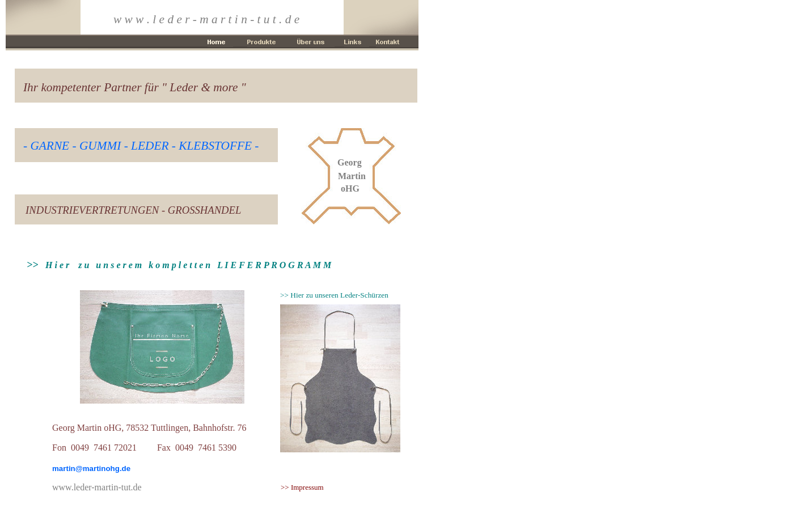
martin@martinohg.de (91, 469)
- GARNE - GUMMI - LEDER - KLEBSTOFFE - (141, 146)
